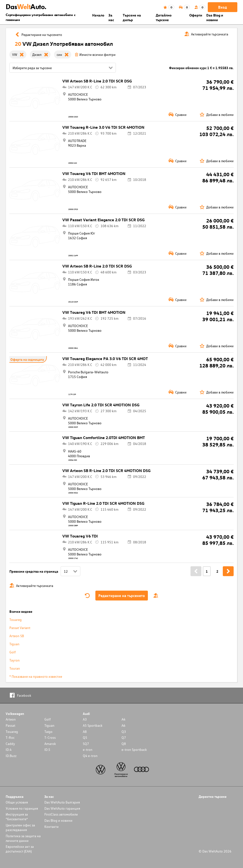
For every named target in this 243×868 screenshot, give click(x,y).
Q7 (124, 737)
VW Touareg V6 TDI (80, 536)
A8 (85, 732)
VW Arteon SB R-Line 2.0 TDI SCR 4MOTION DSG (106, 471)
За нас (111, 17)
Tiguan (14, 644)
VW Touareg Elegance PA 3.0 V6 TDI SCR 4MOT (105, 359)
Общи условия (17, 802)
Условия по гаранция (22, 808)
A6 (123, 725)
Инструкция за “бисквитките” (17, 817)
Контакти (52, 827)
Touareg (16, 620)
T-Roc (10, 737)
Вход (223, 7)
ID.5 (47, 750)
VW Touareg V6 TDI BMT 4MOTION (94, 174)
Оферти (196, 15)
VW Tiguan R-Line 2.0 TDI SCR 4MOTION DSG (103, 503)
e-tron (88, 750)
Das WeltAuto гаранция (62, 808)
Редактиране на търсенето (122, 596)
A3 (85, 719)
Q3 (124, 732)
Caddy (10, 744)
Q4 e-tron (90, 756)
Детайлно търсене (164, 17)
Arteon (11, 719)
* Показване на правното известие (36, 676)
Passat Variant (20, 628)
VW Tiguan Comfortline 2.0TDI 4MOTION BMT (104, 438)
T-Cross (50, 737)
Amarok (50, 744)
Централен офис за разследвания (20, 827)
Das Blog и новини (215, 17)
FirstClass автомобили (61, 814)
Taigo (48, 732)
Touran (15, 668)
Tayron (15, 660)
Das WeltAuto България (62, 802)
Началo (98, 15)
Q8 (124, 744)
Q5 (85, 737)
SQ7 (86, 744)
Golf (13, 652)
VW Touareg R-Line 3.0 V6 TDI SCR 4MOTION (103, 127)
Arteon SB (17, 636)
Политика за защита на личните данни (23, 838)
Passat (10, 725)
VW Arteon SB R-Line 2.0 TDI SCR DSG (97, 81)
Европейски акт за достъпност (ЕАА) (20, 849)
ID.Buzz (11, 756)
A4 (123, 719)
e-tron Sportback (134, 750)
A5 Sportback (93, 725)
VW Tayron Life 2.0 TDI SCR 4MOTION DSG (101, 405)
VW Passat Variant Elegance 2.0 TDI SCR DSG (104, 220)
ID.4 (9, 750)
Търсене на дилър (132, 17)
